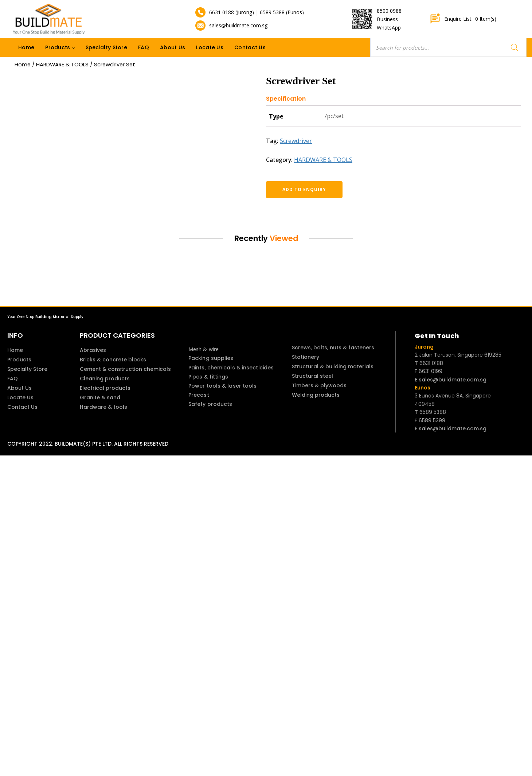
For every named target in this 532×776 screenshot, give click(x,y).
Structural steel (312, 376)
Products (58, 47)
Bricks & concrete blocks (113, 360)
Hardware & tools (103, 407)
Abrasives (93, 350)
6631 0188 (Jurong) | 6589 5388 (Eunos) (257, 12)
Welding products (316, 395)
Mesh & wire (204, 349)
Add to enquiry (304, 189)
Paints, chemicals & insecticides (231, 368)
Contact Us (250, 47)
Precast (199, 395)
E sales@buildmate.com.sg (451, 380)
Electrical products (105, 388)
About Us (173, 47)
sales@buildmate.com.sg (238, 25)
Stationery (306, 357)
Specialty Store (107, 47)
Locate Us (210, 47)
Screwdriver (296, 141)
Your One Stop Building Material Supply (45, 317)
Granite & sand (100, 397)
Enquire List (463, 19)
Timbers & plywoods (319, 385)
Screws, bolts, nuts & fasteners (333, 348)
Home (26, 47)
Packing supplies (211, 358)
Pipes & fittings (208, 377)
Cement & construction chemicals (125, 369)
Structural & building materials (333, 366)
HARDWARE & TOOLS (62, 65)
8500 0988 (389, 11)
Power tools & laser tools (223, 386)
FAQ (144, 47)
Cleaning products (105, 379)
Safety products (210, 404)
